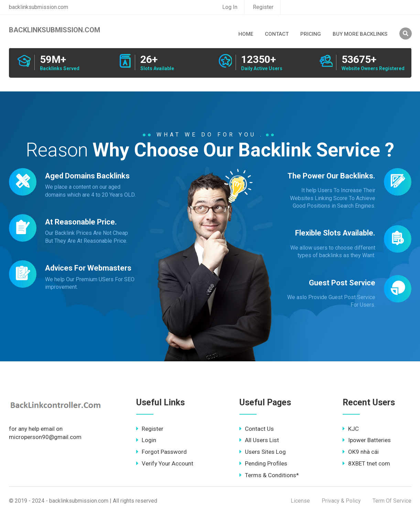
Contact (277, 34)
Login (146, 440)
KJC (351, 429)
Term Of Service (392, 501)
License (300, 501)
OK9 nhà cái (361, 452)
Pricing (311, 34)
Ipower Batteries (367, 440)
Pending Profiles (263, 463)
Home (246, 34)
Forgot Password (161, 452)
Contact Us (257, 429)
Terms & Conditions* (269, 475)
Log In (230, 7)
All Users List (259, 440)
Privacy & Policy (341, 501)
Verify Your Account (165, 463)
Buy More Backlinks (360, 34)
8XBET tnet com (366, 463)
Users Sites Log (263, 452)
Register (263, 7)
